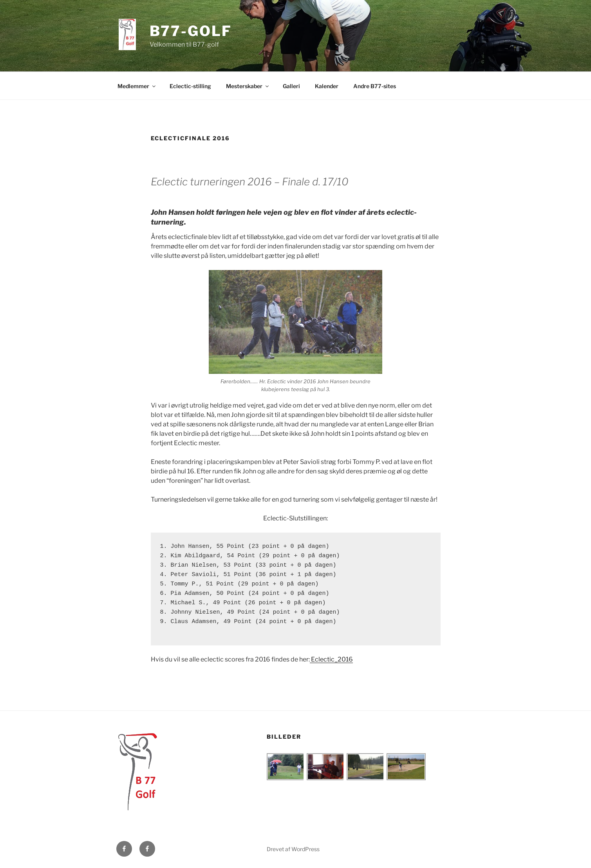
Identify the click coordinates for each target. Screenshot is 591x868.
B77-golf (191, 31)
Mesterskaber (248, 86)
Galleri (291, 86)
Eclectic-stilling (190, 86)
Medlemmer (137, 86)
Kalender (327, 86)
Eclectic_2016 (331, 659)
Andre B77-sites (375, 86)
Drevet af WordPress (293, 849)
